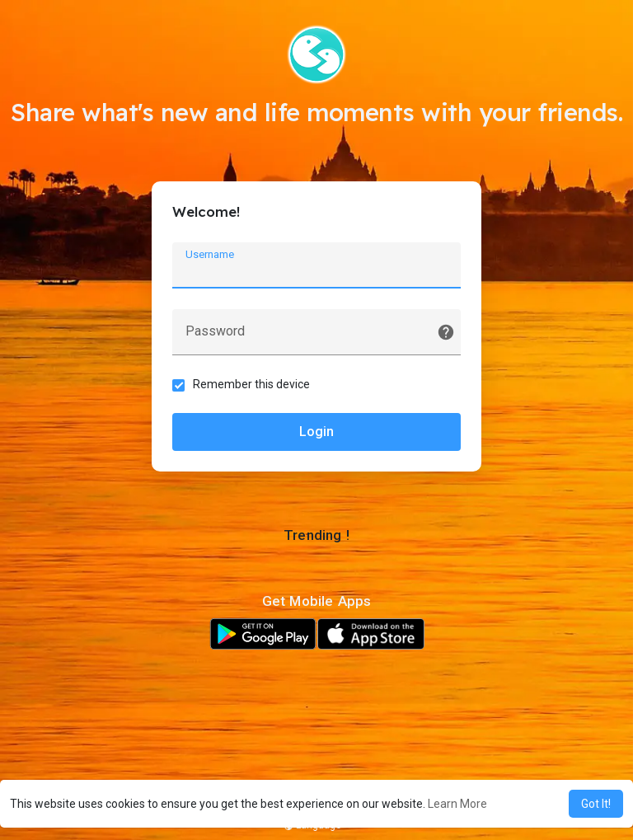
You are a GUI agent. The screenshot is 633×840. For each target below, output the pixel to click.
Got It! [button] (596, 804)
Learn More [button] (457, 804)
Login (316, 432)
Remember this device (251, 384)
